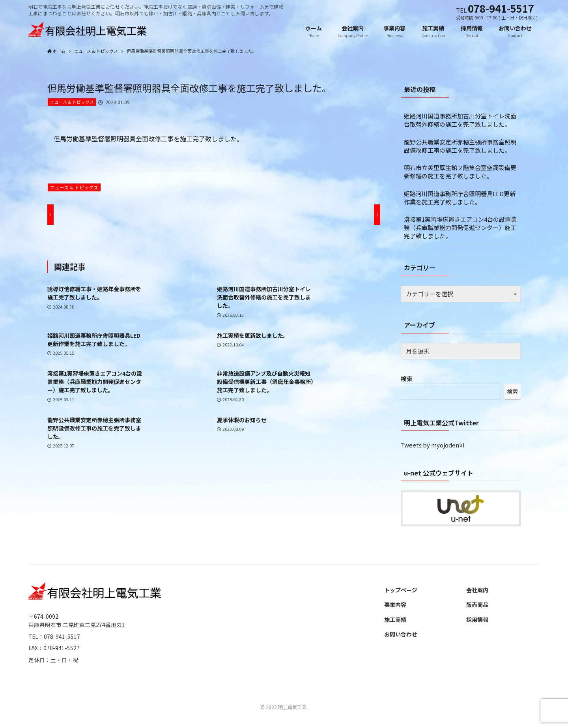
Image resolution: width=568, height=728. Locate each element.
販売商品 (477, 605)
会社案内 (477, 590)
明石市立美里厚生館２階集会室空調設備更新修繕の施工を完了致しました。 (460, 172)
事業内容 (395, 605)
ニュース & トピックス (72, 102)
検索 (407, 379)
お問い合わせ (401, 634)
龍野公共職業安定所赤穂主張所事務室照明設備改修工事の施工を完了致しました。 (460, 146)
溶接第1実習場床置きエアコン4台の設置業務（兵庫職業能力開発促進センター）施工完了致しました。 (460, 228)
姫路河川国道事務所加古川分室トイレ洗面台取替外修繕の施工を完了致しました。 (460, 120)
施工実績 (395, 620)
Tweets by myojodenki (433, 445)
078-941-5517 (501, 8)
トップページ (401, 590)
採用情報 (477, 620)
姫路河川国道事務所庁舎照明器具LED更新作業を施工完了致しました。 (460, 198)
